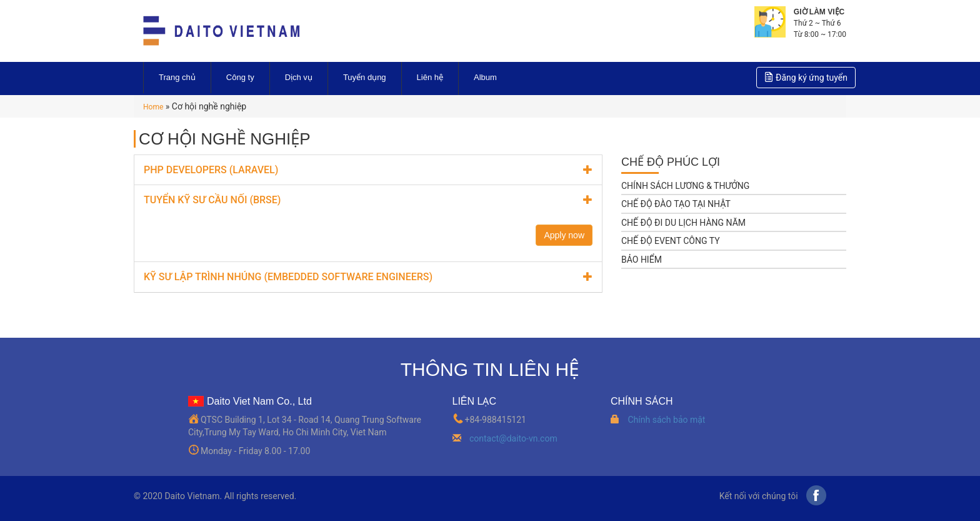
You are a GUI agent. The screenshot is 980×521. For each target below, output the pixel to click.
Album (485, 77)
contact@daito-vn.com (513, 438)
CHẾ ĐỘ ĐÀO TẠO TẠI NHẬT (676, 204)
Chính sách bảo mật (666, 420)
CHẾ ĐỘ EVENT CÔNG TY (671, 241)
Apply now (564, 235)
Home (153, 107)
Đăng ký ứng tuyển (806, 77)
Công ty (240, 77)
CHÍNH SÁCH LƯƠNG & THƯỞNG (685, 186)
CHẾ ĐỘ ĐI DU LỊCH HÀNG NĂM (683, 223)
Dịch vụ (299, 77)
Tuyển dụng (365, 77)
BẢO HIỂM (642, 260)
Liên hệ (430, 77)
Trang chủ (177, 77)
